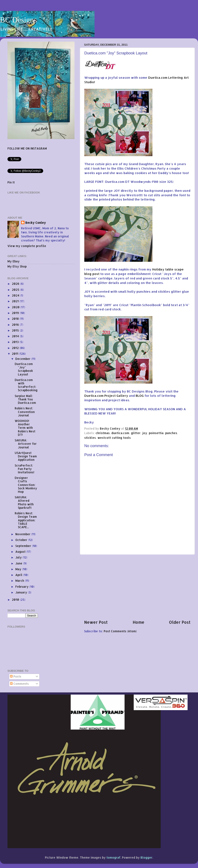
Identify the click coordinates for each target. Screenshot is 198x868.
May (19, 569)
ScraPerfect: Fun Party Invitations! (24, 469)
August (21, 552)
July (19, 557)
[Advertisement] (137, 587)
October (22, 540)
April (19, 575)
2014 (16, 336)
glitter (136, 433)
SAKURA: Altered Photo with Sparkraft (24, 502)
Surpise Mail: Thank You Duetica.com (25, 399)
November (23, 534)
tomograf (113, 857)
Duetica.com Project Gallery (106, 396)
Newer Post (96, 622)
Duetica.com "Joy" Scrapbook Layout (24, 369)
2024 (16, 295)
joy (145, 433)
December (23, 359)
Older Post (180, 622)
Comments (19, 684)
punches (171, 433)
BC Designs (18, 20)
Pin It (11, 182)
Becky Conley (36, 223)
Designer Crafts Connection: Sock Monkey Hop (26, 485)
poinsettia (156, 433)
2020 (16, 307)
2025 (16, 290)
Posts (16, 676)
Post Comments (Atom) (120, 631)
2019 (16, 313)
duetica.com (120, 433)
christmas (103, 433)
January (22, 592)
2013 (16, 342)
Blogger (146, 857)
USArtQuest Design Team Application (26, 456)
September (24, 546)
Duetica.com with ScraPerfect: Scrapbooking (26, 385)
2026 (16, 284)
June (19, 563)
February (22, 587)
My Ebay (14, 261)
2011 (16, 354)
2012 (16, 348)
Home (138, 622)
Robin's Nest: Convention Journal (25, 412)
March (20, 581)
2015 (16, 330)
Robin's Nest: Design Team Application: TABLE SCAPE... (26, 520)
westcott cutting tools (114, 438)
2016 (16, 325)
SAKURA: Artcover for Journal (26, 444)
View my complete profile (27, 246)
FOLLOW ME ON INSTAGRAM (27, 148)
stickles (90, 438)
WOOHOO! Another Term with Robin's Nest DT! (25, 428)
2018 (16, 319)
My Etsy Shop (17, 266)
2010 (16, 600)
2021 (16, 301)
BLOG (140, 396)
